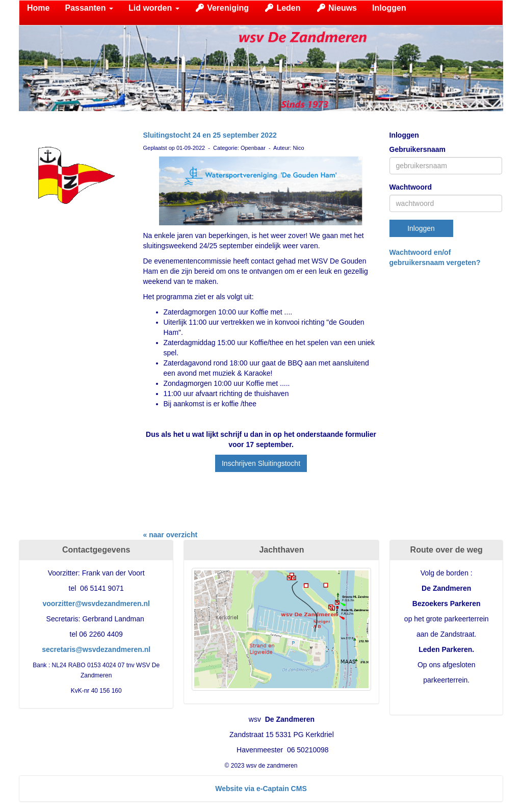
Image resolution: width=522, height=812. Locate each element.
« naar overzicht (171, 535)
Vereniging (222, 8)
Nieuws (336, 8)
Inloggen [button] (421, 228)
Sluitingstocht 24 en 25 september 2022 (210, 135)
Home (38, 8)
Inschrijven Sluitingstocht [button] (261, 463)
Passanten (89, 8)
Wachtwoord (411, 187)
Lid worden (154, 8)
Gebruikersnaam (418, 149)
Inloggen (389, 8)
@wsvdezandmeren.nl (96, 604)
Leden (282, 8)
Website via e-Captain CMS (261, 789)
